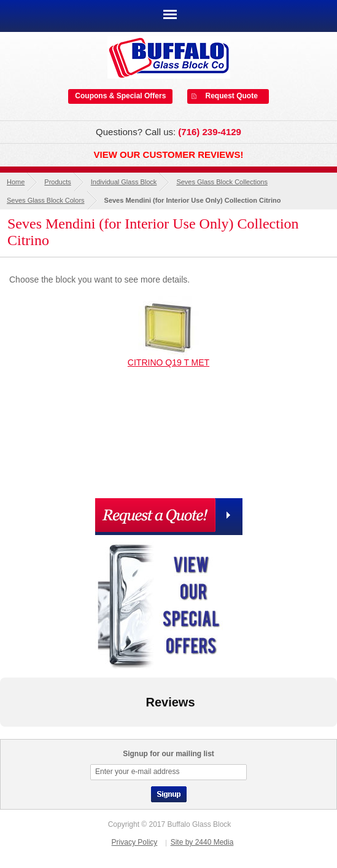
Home (16, 182)
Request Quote (232, 96)
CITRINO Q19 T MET (169, 362)
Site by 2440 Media (202, 842)
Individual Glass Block (124, 182)
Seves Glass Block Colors (46, 200)
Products (57, 182)
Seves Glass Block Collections (222, 182)
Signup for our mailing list (169, 754)
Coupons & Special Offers (120, 96)
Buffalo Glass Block (169, 57)
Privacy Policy (135, 842)
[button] (10, 739)
